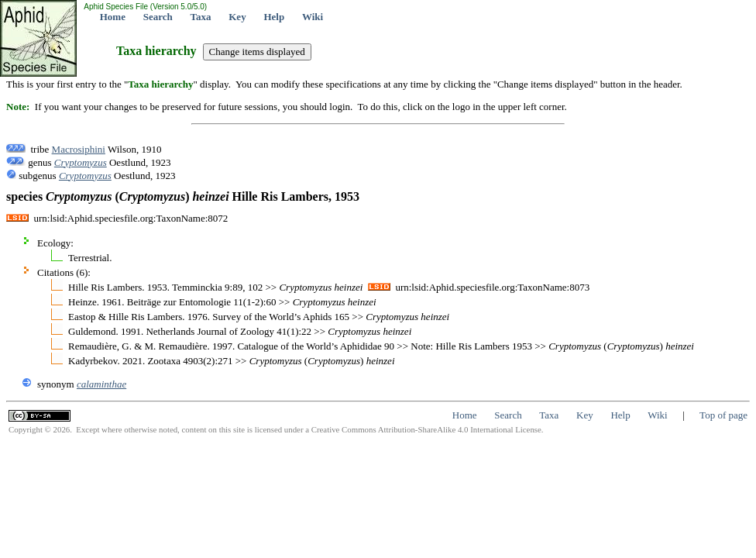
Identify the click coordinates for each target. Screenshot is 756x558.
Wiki (313, 17)
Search (158, 17)
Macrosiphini (79, 149)
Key (237, 17)
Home (113, 17)
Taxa (201, 17)
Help (274, 17)
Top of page (723, 415)
